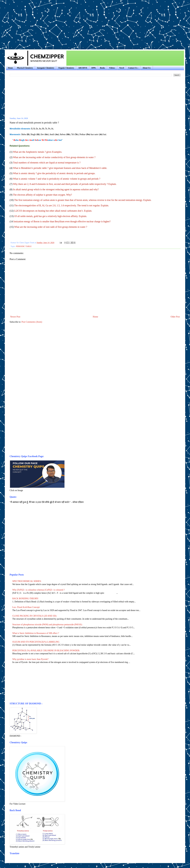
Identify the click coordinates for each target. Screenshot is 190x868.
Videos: (112, 68)
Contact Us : (133, 68)
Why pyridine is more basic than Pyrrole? (30, 659)
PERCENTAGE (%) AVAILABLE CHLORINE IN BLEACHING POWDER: (46, 651)
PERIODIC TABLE (24, 246)
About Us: (147, 68)
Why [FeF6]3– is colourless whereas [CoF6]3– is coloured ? (39, 590)
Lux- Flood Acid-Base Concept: (26, 607)
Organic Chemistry (66, 68)
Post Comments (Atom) (32, 322)
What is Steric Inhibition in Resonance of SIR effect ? (36, 633)
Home (10, 68)
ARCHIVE (83, 68)
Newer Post (15, 317)
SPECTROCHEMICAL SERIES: (27, 581)
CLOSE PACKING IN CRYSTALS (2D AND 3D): (35, 616)
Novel (122, 68)
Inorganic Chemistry (46, 68)
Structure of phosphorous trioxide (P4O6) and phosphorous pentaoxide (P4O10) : (48, 625)
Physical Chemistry (25, 68)
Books (102, 68)
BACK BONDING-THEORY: (26, 598)
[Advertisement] (23, 23)
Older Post (175, 317)
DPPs (94, 68)
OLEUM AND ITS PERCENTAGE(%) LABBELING (36, 642)
